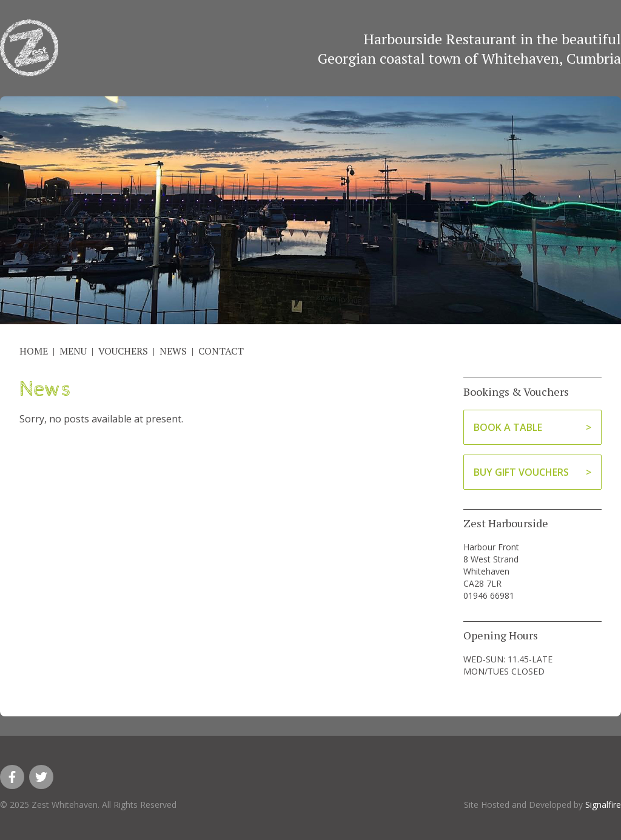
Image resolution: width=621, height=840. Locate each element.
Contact (221, 351)
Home (34, 351)
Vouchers (123, 351)
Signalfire (603, 805)
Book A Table (508, 427)
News (173, 351)
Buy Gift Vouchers (521, 472)
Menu (73, 351)
